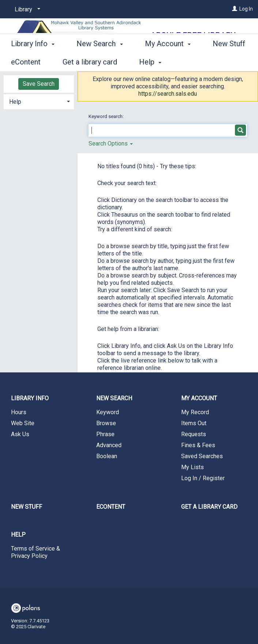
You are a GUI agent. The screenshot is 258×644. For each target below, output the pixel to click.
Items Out (194, 423)
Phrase (105, 434)
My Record (195, 412)
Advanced (109, 445)
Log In (246, 9)
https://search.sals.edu (168, 94)
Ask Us (20, 434)
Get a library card (209, 507)
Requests (194, 434)
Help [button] (15, 102)
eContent (111, 507)
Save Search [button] (39, 84)
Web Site (23, 423)
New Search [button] (100, 61)
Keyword (108, 412)
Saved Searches (202, 456)
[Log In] (235, 9)
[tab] (39, 101)
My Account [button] (199, 398)
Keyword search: (107, 116)
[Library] (26, 10)
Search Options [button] (111, 143)
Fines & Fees (198, 445)
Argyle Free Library (193, 35)
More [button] (159, 62)
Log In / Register (203, 478)
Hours (19, 412)
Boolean (107, 456)
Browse (106, 423)
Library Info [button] (33, 61)
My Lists (192, 467)
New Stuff (27, 507)
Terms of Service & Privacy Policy (35, 552)
